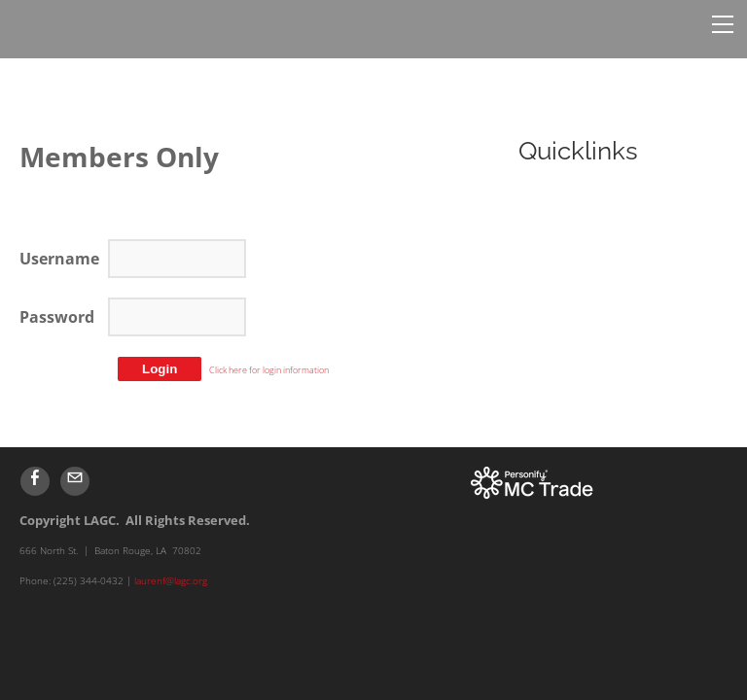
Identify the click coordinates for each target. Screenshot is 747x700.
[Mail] (75, 481)
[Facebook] (35, 481)
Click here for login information (269, 370)
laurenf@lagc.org (171, 580)
